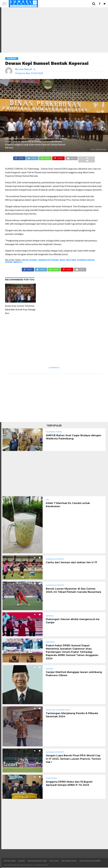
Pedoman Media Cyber (37, 861)
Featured (71, 260)
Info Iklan (54, 861)
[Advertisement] (54, 30)
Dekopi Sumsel (29, 260)
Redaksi (22, 861)
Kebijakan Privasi (69, 861)
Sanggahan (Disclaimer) (90, 861)
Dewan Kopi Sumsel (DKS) (52, 260)
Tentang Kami (9, 861)
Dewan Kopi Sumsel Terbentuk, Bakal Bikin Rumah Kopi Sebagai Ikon (20, 310)
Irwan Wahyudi (25, 69)
